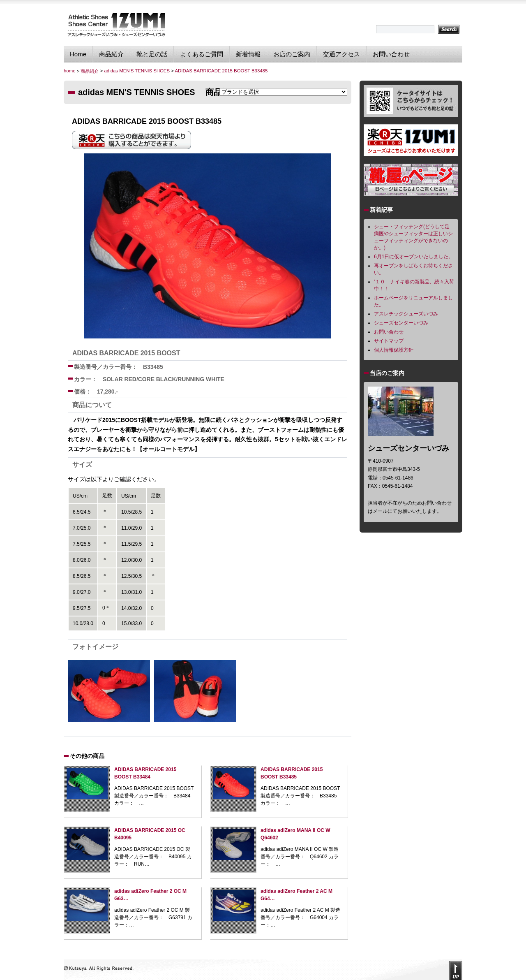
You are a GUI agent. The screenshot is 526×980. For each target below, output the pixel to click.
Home (78, 54)
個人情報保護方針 (394, 350)
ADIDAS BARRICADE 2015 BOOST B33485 (221, 71)
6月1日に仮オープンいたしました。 (414, 257)
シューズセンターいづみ (401, 323)
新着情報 (248, 54)
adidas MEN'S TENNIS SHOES (137, 71)
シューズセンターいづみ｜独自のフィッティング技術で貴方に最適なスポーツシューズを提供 (116, 24)
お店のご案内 (292, 54)
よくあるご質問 (202, 54)
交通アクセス (341, 54)
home (70, 71)
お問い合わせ (391, 54)
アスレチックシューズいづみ (406, 314)
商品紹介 (111, 54)
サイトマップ (389, 341)
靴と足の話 (152, 54)
